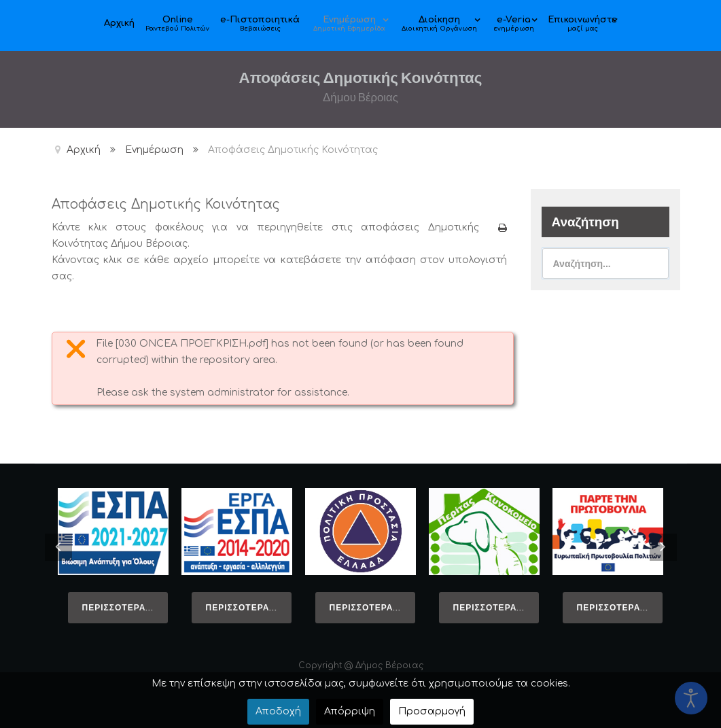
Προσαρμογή (432, 711)
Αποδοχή (278, 711)
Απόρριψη (350, 711)
